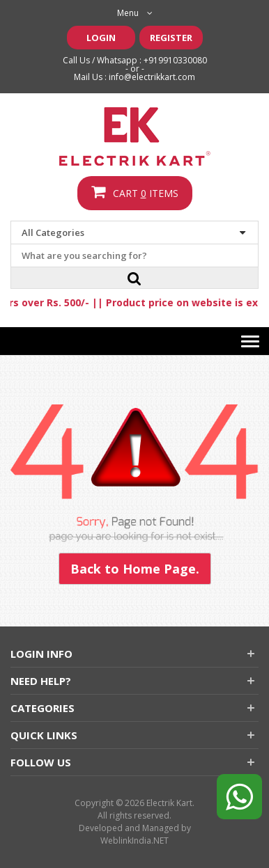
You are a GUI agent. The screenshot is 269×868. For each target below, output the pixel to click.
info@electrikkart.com (152, 77)
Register (171, 38)
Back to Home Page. (135, 569)
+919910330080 (175, 60)
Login (101, 38)
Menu (135, 13)
